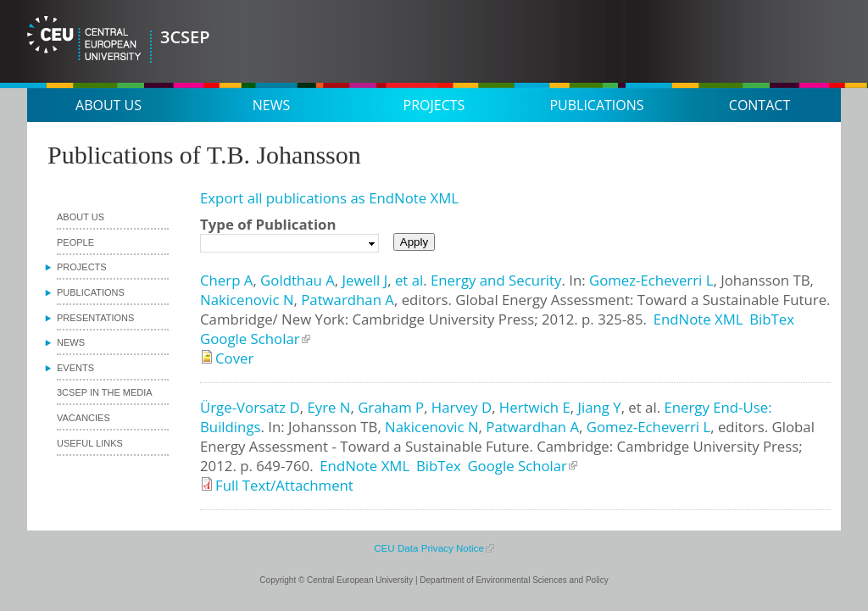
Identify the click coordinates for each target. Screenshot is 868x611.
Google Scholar (250, 339)
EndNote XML (698, 319)
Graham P (391, 407)
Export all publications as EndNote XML (329, 198)
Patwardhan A (348, 300)
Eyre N (328, 407)
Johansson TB (765, 280)
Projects (434, 105)
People (75, 242)
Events (75, 368)
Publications (596, 105)
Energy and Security (496, 280)
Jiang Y (599, 407)
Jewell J (364, 280)
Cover (234, 358)
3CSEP (185, 37)
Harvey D (462, 407)
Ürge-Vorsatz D (250, 407)
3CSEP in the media (105, 392)
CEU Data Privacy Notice (429, 548)
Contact (759, 105)
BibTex (772, 319)
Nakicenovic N (247, 300)
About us (108, 105)
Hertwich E (535, 407)
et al (409, 280)
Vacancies (83, 418)
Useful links (90, 443)
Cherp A (226, 280)
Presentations (95, 318)
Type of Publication (268, 224)
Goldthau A (298, 280)
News (271, 105)
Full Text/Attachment (284, 485)
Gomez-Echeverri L (651, 280)
